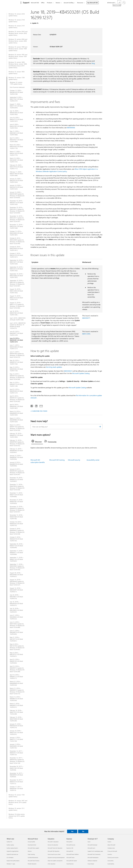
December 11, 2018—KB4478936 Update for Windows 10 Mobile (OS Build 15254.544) (17, 487)
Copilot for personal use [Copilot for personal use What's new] (12, 854)
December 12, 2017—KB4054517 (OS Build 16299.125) (16, 753)
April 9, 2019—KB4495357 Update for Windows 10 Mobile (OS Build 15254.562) (17, 399)
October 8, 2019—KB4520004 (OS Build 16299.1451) (16, 249)
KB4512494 (86, 334)
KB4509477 (86, 318)
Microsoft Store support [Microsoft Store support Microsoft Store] (33, 848)
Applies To (35, 23)
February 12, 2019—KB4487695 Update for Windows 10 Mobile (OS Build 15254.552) (17, 443)
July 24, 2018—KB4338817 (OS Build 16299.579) (16, 597)
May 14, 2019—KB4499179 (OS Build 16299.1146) (16, 384)
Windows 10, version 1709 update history (17, 78)
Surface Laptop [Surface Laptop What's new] (10, 845)
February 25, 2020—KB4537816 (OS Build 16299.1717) (16, 167)
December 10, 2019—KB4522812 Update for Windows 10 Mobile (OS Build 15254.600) (17, 210)
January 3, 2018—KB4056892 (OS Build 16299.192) (16, 746)
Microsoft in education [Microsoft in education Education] (53, 842)
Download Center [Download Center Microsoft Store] (32, 845)
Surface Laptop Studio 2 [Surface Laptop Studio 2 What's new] (12, 848)
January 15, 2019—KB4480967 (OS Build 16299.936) (16, 457)
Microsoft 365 (35, 3)
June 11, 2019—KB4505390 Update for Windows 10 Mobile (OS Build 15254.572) (17, 355)
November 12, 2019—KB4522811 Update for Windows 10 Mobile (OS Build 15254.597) (17, 219)
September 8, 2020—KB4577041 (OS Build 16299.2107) (16, 99)
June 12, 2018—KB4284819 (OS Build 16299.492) (16, 632)
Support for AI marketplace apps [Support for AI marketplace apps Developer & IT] (95, 851)
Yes (72, 831)
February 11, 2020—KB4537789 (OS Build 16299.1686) (16, 174)
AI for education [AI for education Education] (52, 864)
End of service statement (17, 87)
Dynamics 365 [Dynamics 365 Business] (70, 848)
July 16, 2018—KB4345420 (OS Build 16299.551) (16, 604)
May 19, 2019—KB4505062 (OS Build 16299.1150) (16, 369)
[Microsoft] (13, 3)
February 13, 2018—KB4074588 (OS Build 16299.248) (16, 719)
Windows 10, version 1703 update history (17, 796)
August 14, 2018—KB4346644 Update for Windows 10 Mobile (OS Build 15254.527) (17, 582)
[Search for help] (119, 3)
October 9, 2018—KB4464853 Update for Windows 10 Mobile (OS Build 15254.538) (17, 531)
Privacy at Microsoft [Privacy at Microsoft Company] (112, 851)
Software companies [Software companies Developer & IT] (92, 861)
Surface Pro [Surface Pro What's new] (9, 842)
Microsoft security (74, 460)
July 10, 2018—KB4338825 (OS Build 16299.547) (16, 610)
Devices (58, 3)
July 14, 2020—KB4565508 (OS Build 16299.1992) (16, 113)
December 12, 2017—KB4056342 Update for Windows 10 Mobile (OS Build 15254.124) (17, 761)
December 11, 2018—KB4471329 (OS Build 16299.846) (16, 495)
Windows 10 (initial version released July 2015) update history (17, 816)
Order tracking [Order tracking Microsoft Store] (31, 854)
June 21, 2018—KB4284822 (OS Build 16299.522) (16, 617)
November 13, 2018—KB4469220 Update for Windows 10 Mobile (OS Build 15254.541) (17, 509)
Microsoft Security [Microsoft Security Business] (71, 845)
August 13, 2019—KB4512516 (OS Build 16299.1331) (16, 298)
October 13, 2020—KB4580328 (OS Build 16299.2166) (16, 92)
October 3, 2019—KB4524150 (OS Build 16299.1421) (16, 255)
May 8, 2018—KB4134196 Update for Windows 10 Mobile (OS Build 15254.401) (17, 647)
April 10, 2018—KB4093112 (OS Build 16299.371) (16, 677)
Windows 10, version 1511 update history (17, 809)
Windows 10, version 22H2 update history (17, 15)
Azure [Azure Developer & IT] (89, 842)
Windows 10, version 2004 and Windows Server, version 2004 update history (18, 41)
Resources (80, 3)
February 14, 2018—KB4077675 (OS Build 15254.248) (16, 712)
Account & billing (69, 3)
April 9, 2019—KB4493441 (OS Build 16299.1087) (16, 406)
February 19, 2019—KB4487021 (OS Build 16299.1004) (16, 435)
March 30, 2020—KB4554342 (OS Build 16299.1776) (16, 147)
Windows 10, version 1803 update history (17, 73)
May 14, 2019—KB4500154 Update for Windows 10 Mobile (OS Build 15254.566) (17, 377)
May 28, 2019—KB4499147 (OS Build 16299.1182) (16, 362)
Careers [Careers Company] (109, 842)
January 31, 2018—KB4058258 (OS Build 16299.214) (16, 726)
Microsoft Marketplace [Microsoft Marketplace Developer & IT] (93, 857)
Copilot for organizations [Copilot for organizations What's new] (13, 851)
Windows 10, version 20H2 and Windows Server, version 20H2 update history (18, 33)
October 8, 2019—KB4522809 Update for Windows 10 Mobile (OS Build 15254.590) (17, 241)
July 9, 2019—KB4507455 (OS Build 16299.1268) (18, 319)
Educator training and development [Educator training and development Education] (56, 857)
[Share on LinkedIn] (36, 406)
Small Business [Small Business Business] (70, 864)
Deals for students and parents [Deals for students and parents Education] (55, 861)
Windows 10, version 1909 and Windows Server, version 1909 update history (18, 49)
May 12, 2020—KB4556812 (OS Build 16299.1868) (16, 133)
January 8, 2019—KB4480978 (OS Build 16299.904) (16, 464)
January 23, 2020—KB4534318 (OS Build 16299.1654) (16, 180)
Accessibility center (93, 460)
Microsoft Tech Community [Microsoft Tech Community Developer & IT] (94, 854)
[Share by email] (40, 406)
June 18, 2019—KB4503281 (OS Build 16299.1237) (16, 340)
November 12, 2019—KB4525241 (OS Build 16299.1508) (17, 226)
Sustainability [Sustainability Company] (111, 864)
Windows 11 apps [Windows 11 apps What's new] (11, 864)
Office (43, 3)
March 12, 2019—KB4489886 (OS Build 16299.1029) (16, 420)
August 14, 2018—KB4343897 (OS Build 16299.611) (16, 590)
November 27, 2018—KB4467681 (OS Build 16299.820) (17, 502)
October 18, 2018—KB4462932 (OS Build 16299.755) (16, 524)
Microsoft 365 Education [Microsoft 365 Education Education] (54, 851)
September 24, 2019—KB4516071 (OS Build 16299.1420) (17, 262)
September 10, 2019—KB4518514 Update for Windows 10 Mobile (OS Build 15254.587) (17, 283)
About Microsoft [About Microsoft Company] (111, 845)
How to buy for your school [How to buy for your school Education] (54, 854)
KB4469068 (71, 128)
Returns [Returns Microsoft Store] (30, 851)
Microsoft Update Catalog (81, 373)
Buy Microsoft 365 (93, 3)
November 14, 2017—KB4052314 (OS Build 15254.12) (17, 782)
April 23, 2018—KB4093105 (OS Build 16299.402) (16, 661)
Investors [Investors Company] (110, 854)
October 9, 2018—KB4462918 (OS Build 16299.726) (16, 539)
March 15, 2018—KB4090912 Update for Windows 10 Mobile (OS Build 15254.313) (17, 691)
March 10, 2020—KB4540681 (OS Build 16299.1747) (16, 160)
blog (93, 63)
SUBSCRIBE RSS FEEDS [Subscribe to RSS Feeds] (40, 411)
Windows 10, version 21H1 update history (17, 27)
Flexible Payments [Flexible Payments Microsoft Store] (32, 864)
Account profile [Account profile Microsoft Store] (31, 842)
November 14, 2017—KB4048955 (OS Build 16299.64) (17, 775)
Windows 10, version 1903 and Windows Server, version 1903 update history (18, 56)
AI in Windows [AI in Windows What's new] (10, 857)
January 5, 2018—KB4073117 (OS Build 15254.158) (16, 739)
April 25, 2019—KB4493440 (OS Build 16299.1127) (16, 391)
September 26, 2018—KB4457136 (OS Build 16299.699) (17, 546)
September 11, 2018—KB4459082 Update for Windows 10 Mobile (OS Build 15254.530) (17, 567)
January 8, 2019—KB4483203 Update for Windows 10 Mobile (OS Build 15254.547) (17, 472)
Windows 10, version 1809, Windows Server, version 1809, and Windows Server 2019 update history (18, 65)
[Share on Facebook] (32, 406)
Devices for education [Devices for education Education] (53, 845)
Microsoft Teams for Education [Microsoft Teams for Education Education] (55, 848)
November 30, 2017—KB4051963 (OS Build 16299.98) (17, 768)
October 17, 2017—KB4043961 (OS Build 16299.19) (16, 789)
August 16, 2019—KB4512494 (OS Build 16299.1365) (16, 291)
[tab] (37, 442)
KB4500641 (68, 371)
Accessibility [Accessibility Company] (111, 861)
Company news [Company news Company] (111, 848)
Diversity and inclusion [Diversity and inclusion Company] (113, 857)
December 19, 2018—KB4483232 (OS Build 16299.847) (16, 479)
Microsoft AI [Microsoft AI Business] (69, 842)
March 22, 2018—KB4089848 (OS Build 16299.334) (16, 683)
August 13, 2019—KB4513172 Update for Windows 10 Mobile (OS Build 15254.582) (17, 305)
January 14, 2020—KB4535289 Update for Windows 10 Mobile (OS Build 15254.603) (17, 195)
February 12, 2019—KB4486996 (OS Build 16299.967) (16, 451)
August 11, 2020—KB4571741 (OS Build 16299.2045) (16, 106)
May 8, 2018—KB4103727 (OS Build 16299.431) (16, 655)
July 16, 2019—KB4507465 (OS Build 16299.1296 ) (16, 313)
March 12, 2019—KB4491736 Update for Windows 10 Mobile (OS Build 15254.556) (17, 428)
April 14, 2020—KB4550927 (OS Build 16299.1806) (16, 140)
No (83, 831)
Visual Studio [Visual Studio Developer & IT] (91, 864)
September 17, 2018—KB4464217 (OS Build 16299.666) (17, 553)
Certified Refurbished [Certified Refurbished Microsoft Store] (33, 857)
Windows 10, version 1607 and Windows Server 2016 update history (18, 802)
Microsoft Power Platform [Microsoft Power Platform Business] (73, 854)
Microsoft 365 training (57, 460)
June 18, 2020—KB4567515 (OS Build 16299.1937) (16, 119)
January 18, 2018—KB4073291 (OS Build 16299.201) (16, 733)
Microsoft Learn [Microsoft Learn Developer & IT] (91, 848)
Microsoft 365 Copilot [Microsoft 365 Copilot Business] (72, 861)
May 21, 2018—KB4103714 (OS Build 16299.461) (16, 639)
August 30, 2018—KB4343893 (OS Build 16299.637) (16, 575)
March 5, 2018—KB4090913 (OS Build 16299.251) (16, 705)
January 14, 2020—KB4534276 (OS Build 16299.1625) (16, 187)
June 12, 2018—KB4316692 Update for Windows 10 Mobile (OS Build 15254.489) (17, 625)
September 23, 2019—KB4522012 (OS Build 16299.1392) (17, 269)
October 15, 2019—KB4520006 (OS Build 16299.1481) (16, 233)
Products (49, 3)
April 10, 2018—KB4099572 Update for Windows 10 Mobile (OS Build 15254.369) (17, 669)
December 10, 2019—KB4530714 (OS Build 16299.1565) (16, 203)
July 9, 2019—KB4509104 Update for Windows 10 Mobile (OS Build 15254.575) (18, 326)
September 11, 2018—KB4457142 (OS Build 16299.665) (17, 559)
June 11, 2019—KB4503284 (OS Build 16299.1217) (16, 347)
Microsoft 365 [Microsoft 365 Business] (70, 851)
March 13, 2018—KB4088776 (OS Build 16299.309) (16, 699)
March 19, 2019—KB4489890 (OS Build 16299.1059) (16, 413)
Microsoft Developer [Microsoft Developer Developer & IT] (92, 845)
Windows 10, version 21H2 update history (17, 21)
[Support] (26, 3)
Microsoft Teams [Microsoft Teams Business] (70, 857)
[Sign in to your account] (124, 3)
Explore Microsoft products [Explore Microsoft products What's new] (13, 861)
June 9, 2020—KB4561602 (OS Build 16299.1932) (16, 126)
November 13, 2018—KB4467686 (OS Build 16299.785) (17, 517)
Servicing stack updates (54, 367)
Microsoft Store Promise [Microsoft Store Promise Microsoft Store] (34, 861)
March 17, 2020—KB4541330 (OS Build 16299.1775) (16, 153)
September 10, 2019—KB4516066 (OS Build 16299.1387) (17, 276)
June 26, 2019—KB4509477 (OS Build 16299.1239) (16, 333)
